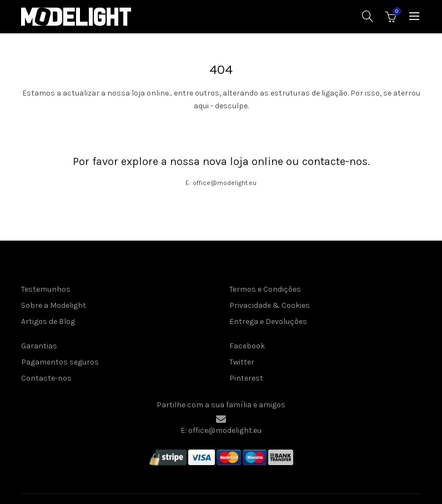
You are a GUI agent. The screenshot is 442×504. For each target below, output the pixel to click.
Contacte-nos (46, 378)
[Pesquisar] (368, 16)
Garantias (39, 346)
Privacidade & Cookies (270, 305)
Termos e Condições (265, 289)
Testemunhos (46, 289)
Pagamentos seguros (60, 362)
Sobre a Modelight (54, 305)
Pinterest (246, 378)
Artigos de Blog (48, 321)
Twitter (242, 362)
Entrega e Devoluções (268, 321)
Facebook (247, 346)
